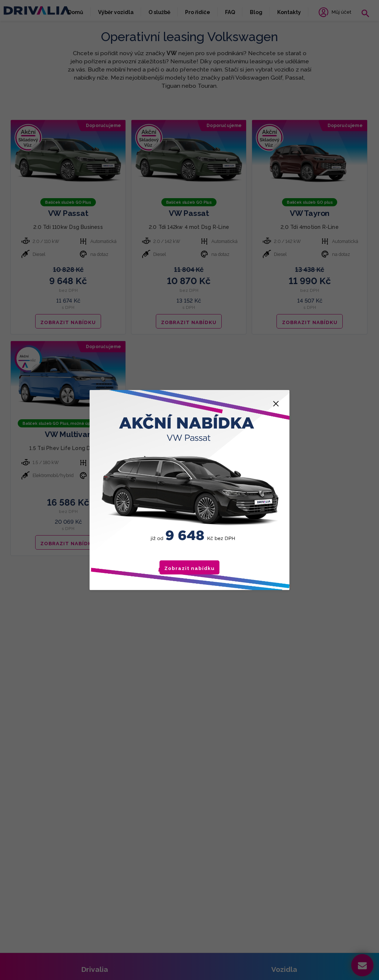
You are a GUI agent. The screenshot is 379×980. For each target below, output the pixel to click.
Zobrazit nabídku (189, 568)
